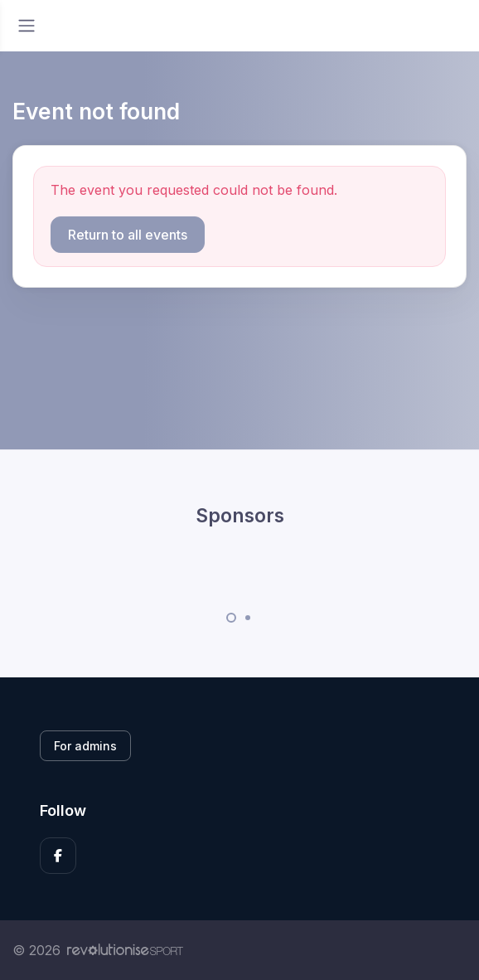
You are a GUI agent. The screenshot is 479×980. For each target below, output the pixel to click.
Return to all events (128, 235)
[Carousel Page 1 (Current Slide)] (231, 618)
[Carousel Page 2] (248, 618)
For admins (85, 746)
